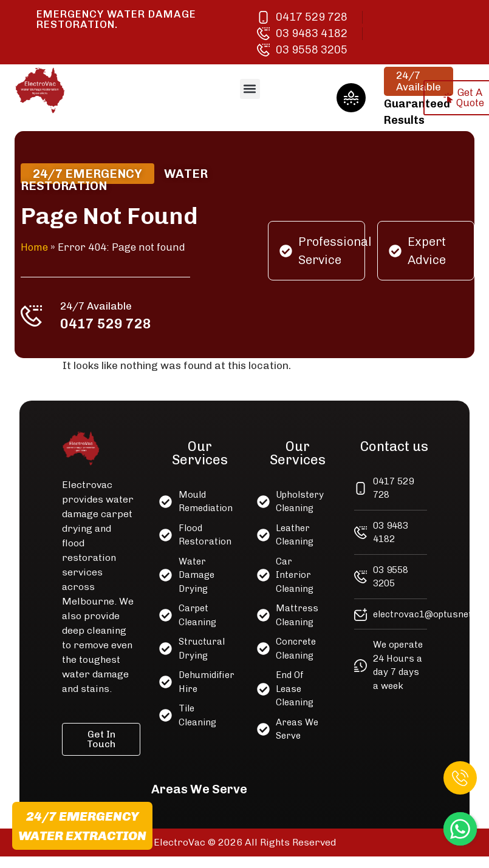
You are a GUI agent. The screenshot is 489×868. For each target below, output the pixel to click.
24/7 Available (98, 305)
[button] (250, 89)
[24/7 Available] (35, 315)
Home (38, 247)
